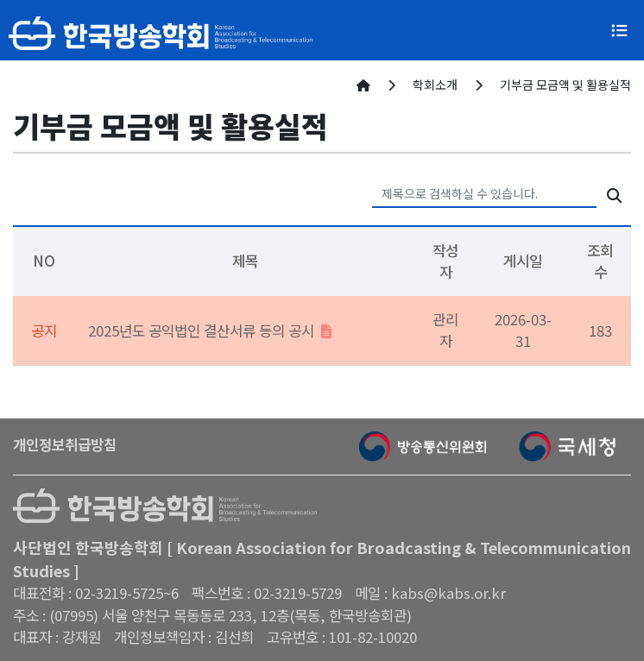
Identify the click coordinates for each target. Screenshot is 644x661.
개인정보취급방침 (65, 444)
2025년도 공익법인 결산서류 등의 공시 (210, 330)
